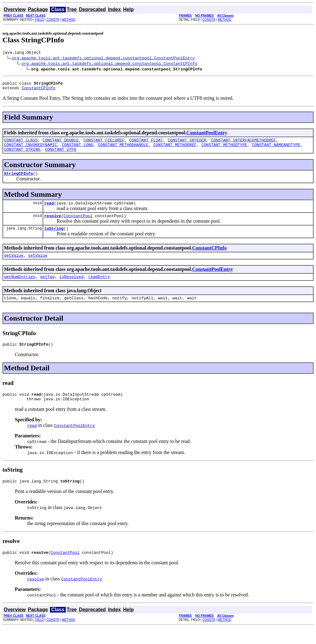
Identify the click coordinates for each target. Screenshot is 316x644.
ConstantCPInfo (38, 90)
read (49, 210)
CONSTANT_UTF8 (61, 155)
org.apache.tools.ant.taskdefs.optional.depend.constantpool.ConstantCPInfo (109, 64)
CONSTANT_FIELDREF (104, 144)
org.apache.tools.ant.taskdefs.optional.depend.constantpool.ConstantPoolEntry (104, 59)
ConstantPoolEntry (207, 135)
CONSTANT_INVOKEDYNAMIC (31, 149)
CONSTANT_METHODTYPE (224, 149)
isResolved (71, 288)
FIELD (39, 20)
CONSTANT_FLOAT (146, 144)
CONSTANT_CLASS (21, 144)
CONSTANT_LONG (77, 149)
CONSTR (53, 20)
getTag (47, 288)
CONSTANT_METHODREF (175, 149)
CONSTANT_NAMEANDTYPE (276, 149)
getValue (14, 265)
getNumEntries (20, 288)
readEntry (99, 288)
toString (54, 238)
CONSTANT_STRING (22, 155)
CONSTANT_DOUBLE (61, 144)
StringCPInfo (19, 180)
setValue (38, 265)
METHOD (69, 20)
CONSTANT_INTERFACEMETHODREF (244, 144)
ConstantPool (78, 224)
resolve (53, 224)
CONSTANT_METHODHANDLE (123, 149)
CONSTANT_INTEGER (187, 144)
